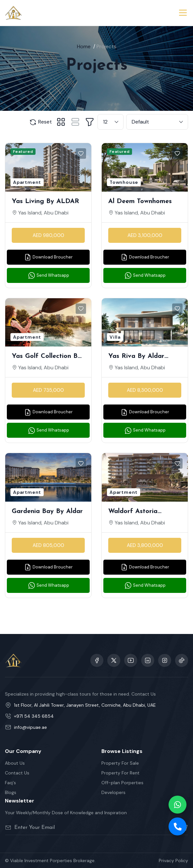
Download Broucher (48, 257)
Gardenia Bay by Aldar (47, 511)
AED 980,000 (48, 235)
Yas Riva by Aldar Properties (136, 357)
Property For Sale (120, 763)
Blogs (11, 792)
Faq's (10, 783)
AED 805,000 (48, 545)
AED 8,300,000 (145, 390)
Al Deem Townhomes (140, 201)
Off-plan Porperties (122, 783)
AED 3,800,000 (145, 545)
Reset (40, 122)
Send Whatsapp (48, 275)
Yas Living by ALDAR (45, 201)
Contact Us (17, 773)
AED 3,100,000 (145, 235)
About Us (15, 763)
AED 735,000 (48, 390)
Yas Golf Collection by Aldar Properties (46, 357)
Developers (113, 792)
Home (84, 46)
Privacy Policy (173, 861)
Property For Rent (120, 773)
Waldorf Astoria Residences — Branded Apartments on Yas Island (142, 512)
